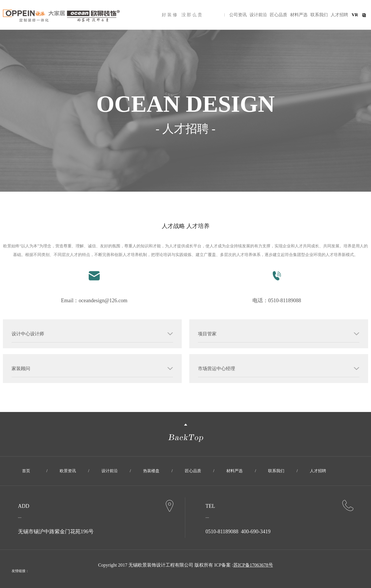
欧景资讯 (68, 471)
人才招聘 (339, 15)
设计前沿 (258, 15)
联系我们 (319, 15)
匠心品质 (279, 15)
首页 (26, 471)
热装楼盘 (151, 471)
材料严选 (299, 15)
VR (355, 15)
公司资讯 (238, 15)
